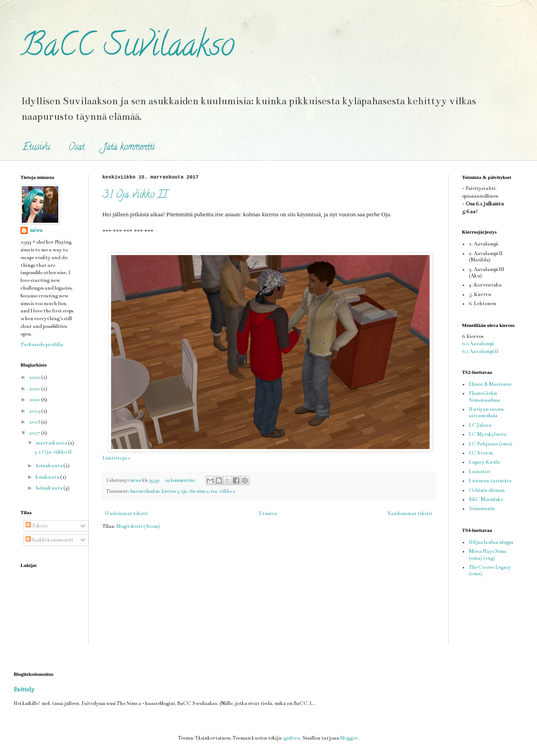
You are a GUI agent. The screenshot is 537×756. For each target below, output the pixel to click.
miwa (36, 230)
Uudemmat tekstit (126, 513)
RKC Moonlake (486, 499)
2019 (35, 411)
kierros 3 (170, 491)
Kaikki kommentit (49, 540)
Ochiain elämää (487, 490)
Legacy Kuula (484, 462)
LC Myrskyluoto (488, 434)
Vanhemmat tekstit (410, 513)
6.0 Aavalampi (478, 344)
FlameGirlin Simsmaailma (484, 396)
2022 (35, 377)
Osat (76, 148)
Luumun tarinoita (490, 481)
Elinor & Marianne (490, 384)
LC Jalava (480, 425)
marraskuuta (52, 443)
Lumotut (479, 472)
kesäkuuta (48, 477)
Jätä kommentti (129, 148)
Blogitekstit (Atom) (138, 526)
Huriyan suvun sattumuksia (486, 412)
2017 (35, 433)
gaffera (292, 738)
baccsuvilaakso (145, 491)
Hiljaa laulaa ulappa (491, 542)
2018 (35, 422)
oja (184, 491)
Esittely (24, 690)
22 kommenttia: (181, 480)
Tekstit (37, 526)
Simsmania (482, 508)
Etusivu (36, 148)
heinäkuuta (49, 466)
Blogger (349, 738)
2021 (35, 389)
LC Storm (481, 453)
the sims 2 (199, 491)
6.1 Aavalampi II (480, 351)
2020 (35, 400)
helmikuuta (49, 488)
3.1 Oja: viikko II (135, 195)
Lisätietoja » (116, 458)
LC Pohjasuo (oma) (491, 444)
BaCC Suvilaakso (127, 48)
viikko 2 (227, 491)
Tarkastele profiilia (42, 345)
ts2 (214, 491)
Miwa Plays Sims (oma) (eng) (487, 554)
